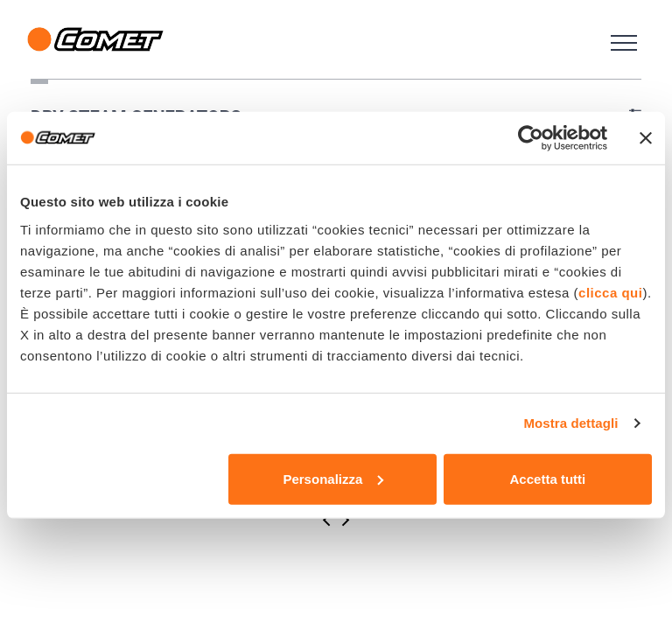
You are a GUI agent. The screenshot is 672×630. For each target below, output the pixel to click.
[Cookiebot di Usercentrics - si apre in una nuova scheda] (531, 138)
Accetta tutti (548, 478)
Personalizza (333, 478)
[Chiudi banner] (646, 138)
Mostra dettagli (570, 423)
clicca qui (610, 292)
